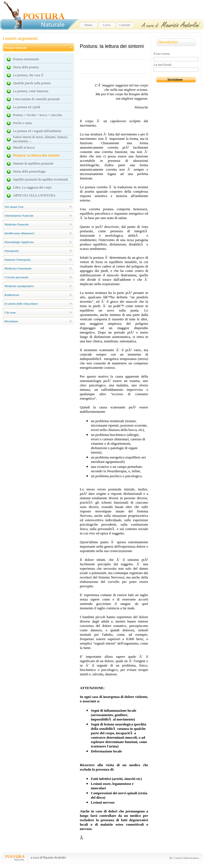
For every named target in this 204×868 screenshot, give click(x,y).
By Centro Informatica (184, 858)
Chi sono (10, 312)
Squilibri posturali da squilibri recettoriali (41, 179)
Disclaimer (11, 321)
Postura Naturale (16, 48)
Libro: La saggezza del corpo (32, 187)
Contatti (125, 25)
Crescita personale (16, 277)
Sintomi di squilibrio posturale (33, 163)
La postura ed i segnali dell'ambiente (37, 131)
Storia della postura (26, 67)
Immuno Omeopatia (17, 260)
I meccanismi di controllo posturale (37, 99)
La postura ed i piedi (27, 107)
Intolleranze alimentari (19, 233)
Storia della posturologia (29, 171)
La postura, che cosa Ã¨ (29, 75)
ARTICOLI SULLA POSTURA (34, 195)
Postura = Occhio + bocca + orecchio (38, 115)
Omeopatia (12, 251)
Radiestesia (12, 295)
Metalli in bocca (24, 148)
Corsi (107, 25)
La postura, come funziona (31, 91)
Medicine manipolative (19, 286)
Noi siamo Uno (14, 207)
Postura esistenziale (26, 59)
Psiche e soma (23, 123)
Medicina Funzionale (18, 268)
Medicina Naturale (17, 224)
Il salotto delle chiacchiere (21, 304)
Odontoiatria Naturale (19, 215)
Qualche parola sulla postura (32, 83)
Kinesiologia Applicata (19, 242)
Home (88, 25)
